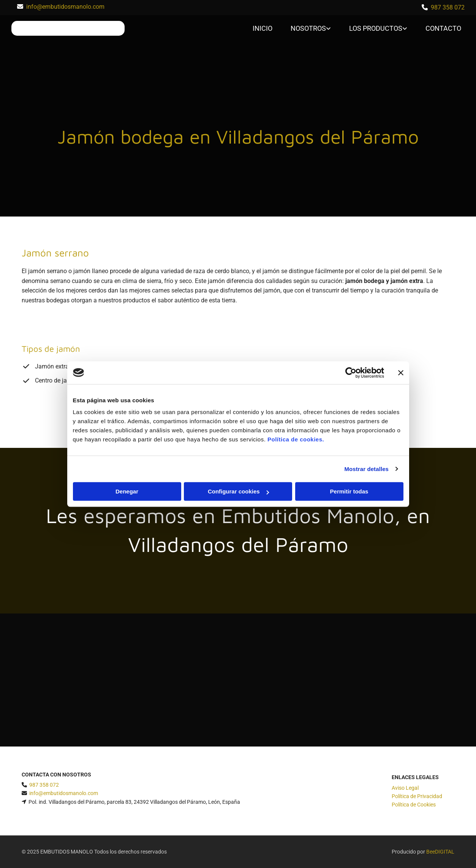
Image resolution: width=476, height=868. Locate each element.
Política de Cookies (414, 805)
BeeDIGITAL (440, 852)
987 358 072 (448, 7)
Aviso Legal (405, 788)
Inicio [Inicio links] (263, 28)
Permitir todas (349, 491)
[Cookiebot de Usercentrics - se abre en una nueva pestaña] (351, 373)
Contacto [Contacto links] (443, 28)
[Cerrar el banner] (401, 373)
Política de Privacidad (417, 796)
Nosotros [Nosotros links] (308, 28)
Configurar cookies (238, 491)
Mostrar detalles (366, 469)
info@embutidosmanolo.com (65, 7)
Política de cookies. (296, 439)
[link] (305, 28)
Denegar (127, 491)
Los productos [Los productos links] (376, 28)
